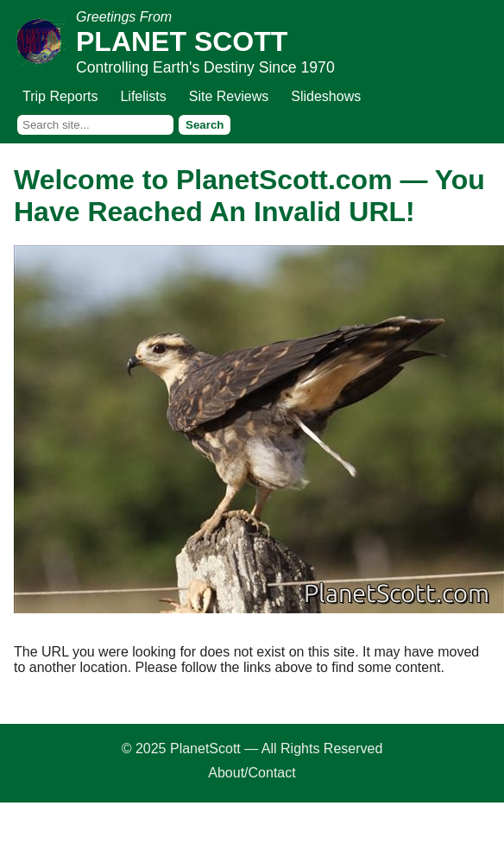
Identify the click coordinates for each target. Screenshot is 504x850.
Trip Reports (60, 96)
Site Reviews (229, 96)
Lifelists (143, 96)
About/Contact (252, 773)
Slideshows (326, 96)
